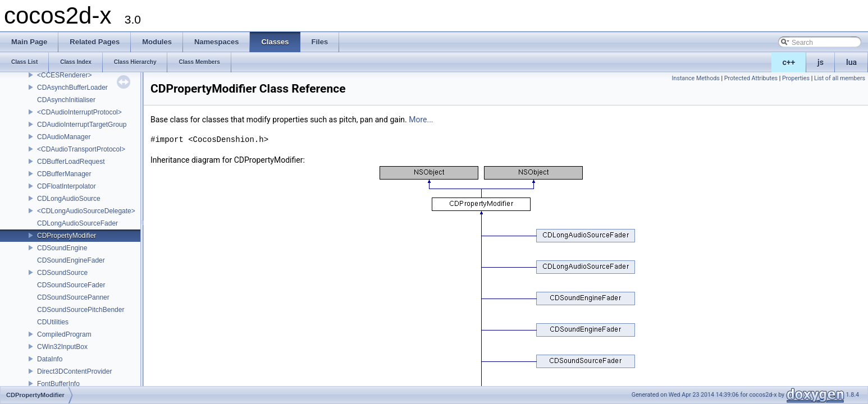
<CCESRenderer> (64, 75)
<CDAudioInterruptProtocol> (79, 112)
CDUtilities (53, 322)
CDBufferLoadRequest (71, 162)
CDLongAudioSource (69, 199)
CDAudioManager (64, 137)
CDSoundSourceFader (71, 285)
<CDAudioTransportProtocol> (81, 149)
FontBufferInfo (58, 384)
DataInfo (50, 359)
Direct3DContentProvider (74, 371)
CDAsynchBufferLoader (72, 88)
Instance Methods (696, 78)
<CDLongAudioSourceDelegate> (86, 211)
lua (851, 62)
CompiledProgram (64, 334)
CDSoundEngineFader (71, 260)
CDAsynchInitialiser (66, 100)
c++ (789, 62)
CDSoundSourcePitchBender (81, 310)
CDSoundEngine (62, 248)
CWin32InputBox (62, 347)
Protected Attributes (751, 78)
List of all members (840, 78)
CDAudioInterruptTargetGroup (82, 125)
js (821, 62)
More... (421, 120)
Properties (796, 78)
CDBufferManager (64, 174)
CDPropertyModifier (67, 236)
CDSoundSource (62, 273)
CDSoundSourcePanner (73, 297)
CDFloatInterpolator (67, 186)
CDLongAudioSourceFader (77, 223)
